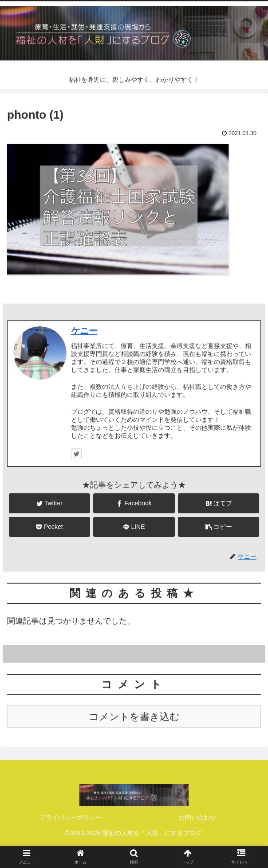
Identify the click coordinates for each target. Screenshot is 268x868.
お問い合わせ (197, 817)
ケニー (84, 331)
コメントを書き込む (134, 717)
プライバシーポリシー (71, 817)
